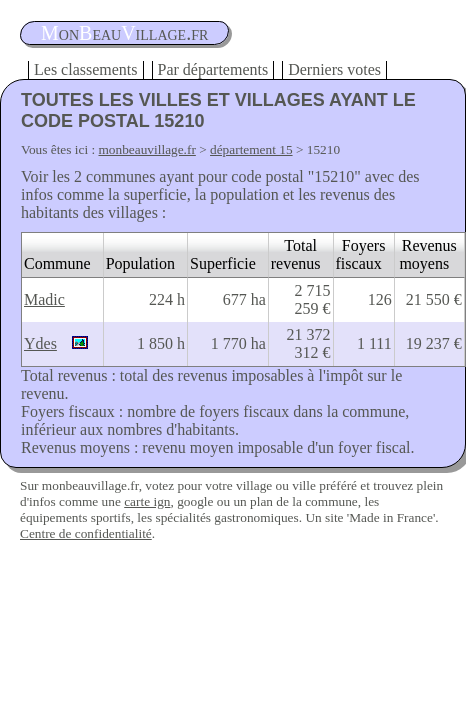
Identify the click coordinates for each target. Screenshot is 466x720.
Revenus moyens (427, 254)
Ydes (40, 343)
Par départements (213, 69)
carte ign (147, 501)
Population (140, 263)
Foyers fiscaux (361, 254)
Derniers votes (334, 69)
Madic (44, 299)
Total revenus (296, 254)
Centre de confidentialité (86, 533)
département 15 (251, 149)
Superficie (223, 263)
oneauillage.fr (124, 33)
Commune (57, 263)
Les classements (86, 69)
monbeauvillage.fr (147, 149)
